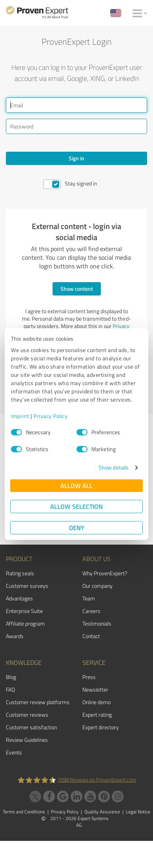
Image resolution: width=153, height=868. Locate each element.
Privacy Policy (50, 416)
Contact (91, 636)
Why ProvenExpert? (105, 573)
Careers (91, 611)
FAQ (10, 689)
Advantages (19, 598)
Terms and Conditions (24, 812)
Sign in (76, 158)
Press (89, 677)
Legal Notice (138, 812)
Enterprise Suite (24, 611)
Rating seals (20, 573)
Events (14, 752)
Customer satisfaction (31, 727)
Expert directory (101, 727)
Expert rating (97, 715)
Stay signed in (81, 183)
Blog (11, 677)
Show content (77, 289)
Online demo (97, 702)
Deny (77, 528)
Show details (114, 467)
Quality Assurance (102, 812)
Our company (97, 586)
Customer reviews (27, 715)
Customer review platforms (38, 702)
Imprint (20, 416)
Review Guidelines (27, 740)
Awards (15, 636)
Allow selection (76, 506)
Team (89, 598)
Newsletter (95, 689)
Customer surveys (27, 586)
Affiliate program (25, 623)
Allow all (76, 485)
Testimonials (97, 623)
